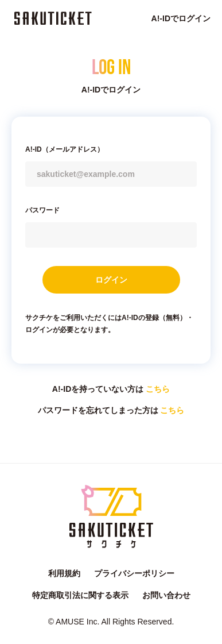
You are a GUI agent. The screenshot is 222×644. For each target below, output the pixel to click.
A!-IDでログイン (181, 18)
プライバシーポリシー (134, 573)
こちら (158, 389)
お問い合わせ (166, 595)
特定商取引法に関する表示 (80, 595)
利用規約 (64, 573)
